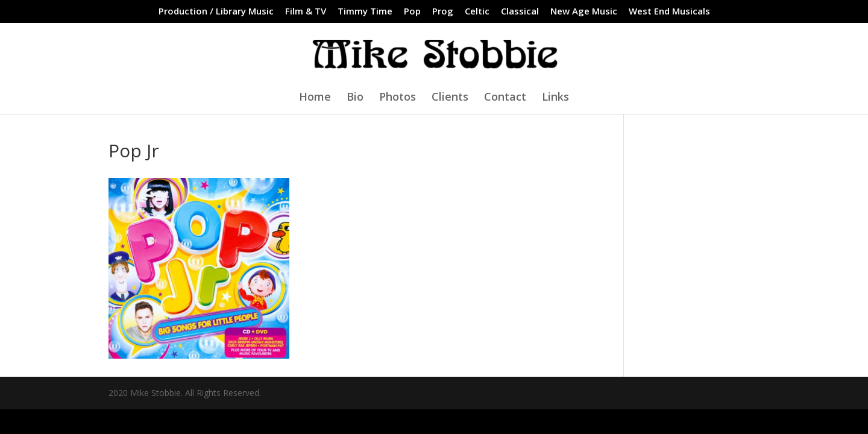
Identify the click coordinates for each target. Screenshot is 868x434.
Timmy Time (365, 12)
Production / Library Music (216, 12)
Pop (412, 12)
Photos (398, 98)
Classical (520, 12)
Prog (443, 12)
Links (555, 98)
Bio (355, 98)
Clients (450, 98)
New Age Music (584, 12)
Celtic (477, 12)
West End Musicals (669, 12)
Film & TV (306, 12)
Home (315, 98)
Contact (505, 98)
